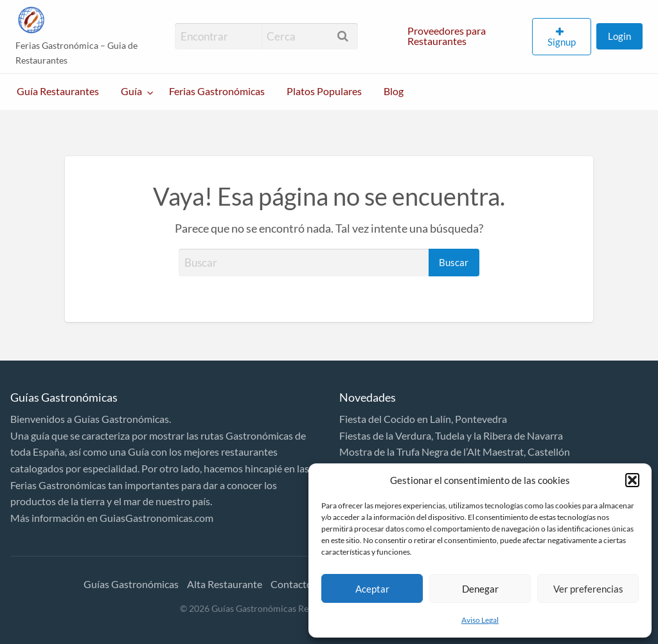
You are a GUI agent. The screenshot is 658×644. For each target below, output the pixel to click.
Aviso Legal (480, 620)
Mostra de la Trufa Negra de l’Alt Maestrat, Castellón (455, 452)
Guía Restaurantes (58, 91)
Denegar (480, 589)
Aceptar (372, 589)
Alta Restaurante (225, 584)
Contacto (291, 584)
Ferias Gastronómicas (217, 91)
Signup (562, 42)
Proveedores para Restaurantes (447, 36)
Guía (131, 91)
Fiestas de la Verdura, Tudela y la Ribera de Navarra (451, 435)
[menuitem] (464, 37)
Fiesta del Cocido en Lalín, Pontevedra (423, 419)
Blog (394, 91)
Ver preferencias (588, 589)
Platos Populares (324, 91)
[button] (632, 480)
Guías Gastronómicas (131, 584)
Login (619, 36)
